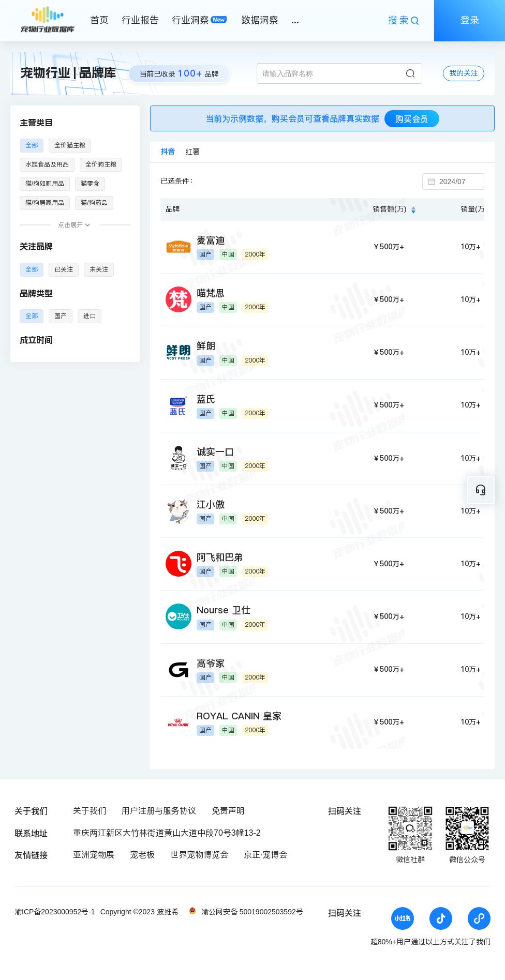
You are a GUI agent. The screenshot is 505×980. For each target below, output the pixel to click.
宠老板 (142, 855)
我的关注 (464, 73)
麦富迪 (211, 240)
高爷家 (211, 663)
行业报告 (140, 20)
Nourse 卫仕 (224, 610)
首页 (99, 20)
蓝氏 (206, 399)
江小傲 (211, 504)
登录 (470, 20)
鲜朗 (206, 346)
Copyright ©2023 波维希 (139, 912)
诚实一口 (215, 452)
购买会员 (412, 119)
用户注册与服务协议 (159, 811)
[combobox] (459, 182)
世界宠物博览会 (199, 855)
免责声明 (228, 811)
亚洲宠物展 (94, 855)
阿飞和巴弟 (220, 557)
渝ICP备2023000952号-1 (55, 912)
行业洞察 (190, 20)
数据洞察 (260, 20)
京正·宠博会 (265, 855)
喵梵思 (211, 293)
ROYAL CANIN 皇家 (239, 716)
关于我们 (90, 811)
